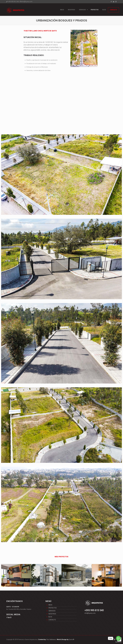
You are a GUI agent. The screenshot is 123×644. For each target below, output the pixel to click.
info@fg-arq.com (90, 613)
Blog (50, 617)
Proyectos (53, 608)
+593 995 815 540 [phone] (13, 2)
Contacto (52, 620)
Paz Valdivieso (47, 639)
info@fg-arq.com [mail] (27, 2)
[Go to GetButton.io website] (118, 642)
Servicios (52, 611)
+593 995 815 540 (94, 610)
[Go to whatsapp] (118, 638)
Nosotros (52, 614)
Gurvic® (66, 639)
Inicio (50, 605)
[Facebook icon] (111, 2)
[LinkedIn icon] (114, 2)
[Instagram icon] (116, 2)
